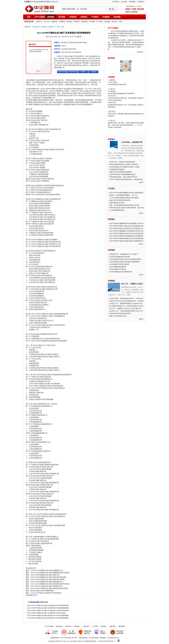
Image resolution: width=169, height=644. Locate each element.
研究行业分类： (30, 22)
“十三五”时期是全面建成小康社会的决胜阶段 (124, 198)
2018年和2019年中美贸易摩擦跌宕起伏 (122, 174)
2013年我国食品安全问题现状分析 (121, 272)
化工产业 (47, 22)
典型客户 (77, 626)
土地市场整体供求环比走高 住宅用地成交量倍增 (125, 259)
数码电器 (84, 22)
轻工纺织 (100, 22)
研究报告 (51, 17)
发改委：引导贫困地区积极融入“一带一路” (123, 195)
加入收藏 (124, 2)
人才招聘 (95, 626)
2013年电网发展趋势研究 (118, 267)
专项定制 (73, 17)
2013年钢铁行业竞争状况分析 (119, 264)
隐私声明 (113, 626)
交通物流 (62, 22)
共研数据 (106, 17)
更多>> (141, 182)
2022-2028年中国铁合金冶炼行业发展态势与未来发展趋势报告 (48, 610)
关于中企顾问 (40, 17)
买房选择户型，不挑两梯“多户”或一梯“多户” (124, 254)
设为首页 (116, 2)
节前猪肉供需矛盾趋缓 (117, 169)
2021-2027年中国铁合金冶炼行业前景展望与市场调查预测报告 (48, 608)
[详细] (120, 158)
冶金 (58, 27)
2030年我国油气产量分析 (118, 269)
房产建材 (92, 22)
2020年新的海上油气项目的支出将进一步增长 (124, 167)
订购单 (83, 72)
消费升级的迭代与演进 (117, 203)
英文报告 (62, 17)
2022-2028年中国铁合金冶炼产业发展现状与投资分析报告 (47, 613)
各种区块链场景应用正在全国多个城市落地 (124, 164)
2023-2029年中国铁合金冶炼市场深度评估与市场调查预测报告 (48, 618)
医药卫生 (115, 22)
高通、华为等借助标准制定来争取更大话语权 (124, 205)
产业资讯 (95, 17)
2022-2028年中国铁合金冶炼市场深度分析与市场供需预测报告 (48, 615)
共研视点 (84, 17)
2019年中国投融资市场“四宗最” (120, 257)
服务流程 (59, 626)
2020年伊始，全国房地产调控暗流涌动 (122, 162)
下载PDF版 (72, 72)
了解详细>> (140, 52)
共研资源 (117, 17)
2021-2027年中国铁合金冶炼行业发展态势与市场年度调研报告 (48, 605)
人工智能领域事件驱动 (117, 210)
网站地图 (132, 2)
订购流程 (93, 72)
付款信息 (86, 626)
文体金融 (107, 22)
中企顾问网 (36, 27)
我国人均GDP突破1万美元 (118, 316)
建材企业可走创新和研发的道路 (120, 200)
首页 (29, 17)
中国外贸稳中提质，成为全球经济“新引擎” (123, 177)
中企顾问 (39, 9)
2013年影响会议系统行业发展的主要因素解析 (124, 262)
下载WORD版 (62, 72)
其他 (121, 22)
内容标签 (141, 2)
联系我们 (104, 626)
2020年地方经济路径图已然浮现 (120, 313)
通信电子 (77, 22)
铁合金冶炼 (34, 602)
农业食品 (69, 22)
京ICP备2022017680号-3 (106, 641)
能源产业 (39, 22)
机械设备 (54, 22)
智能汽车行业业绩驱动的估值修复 (121, 172)
